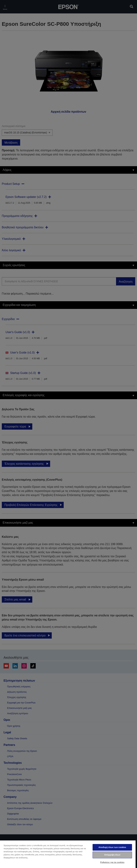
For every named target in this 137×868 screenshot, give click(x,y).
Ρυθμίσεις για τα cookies (112, 862)
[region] (68, 854)
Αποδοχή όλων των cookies (112, 847)
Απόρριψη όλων (112, 855)
